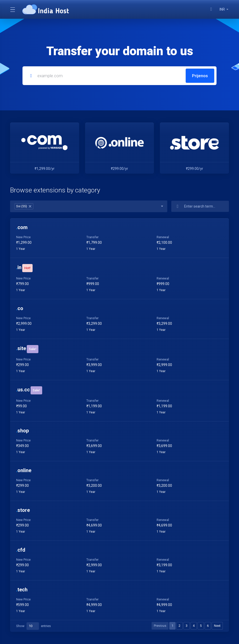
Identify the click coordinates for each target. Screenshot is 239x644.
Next (217, 626)
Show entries (33, 626)
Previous (160, 626)
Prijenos (200, 76)
